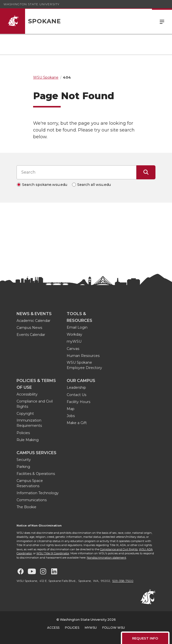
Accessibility (27, 394)
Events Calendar (31, 335)
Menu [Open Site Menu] (162, 21)
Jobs (71, 416)
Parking (23, 467)
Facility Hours (78, 402)
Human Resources (83, 356)
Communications (32, 500)
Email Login (77, 327)
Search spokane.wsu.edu (45, 185)
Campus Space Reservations (30, 483)
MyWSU (91, 628)
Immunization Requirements (29, 423)
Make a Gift (77, 423)
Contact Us (76, 395)
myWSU (74, 341)
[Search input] (76, 172)
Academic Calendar (33, 321)
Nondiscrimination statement (106, 558)
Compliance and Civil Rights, (119, 549)
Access (53, 628)
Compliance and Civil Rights (35, 404)
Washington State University (31, 4)
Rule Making (28, 440)
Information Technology (38, 493)
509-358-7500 (123, 581)
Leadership (76, 388)
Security (24, 460)
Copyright (25, 414)
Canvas (73, 349)
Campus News (29, 328)
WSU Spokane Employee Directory (84, 365)
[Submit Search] (146, 172)
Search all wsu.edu (94, 185)
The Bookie (26, 507)
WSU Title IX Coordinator (53, 553)
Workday (74, 334)
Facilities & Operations (36, 474)
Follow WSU (114, 628)
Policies (23, 433)
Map (71, 409)
